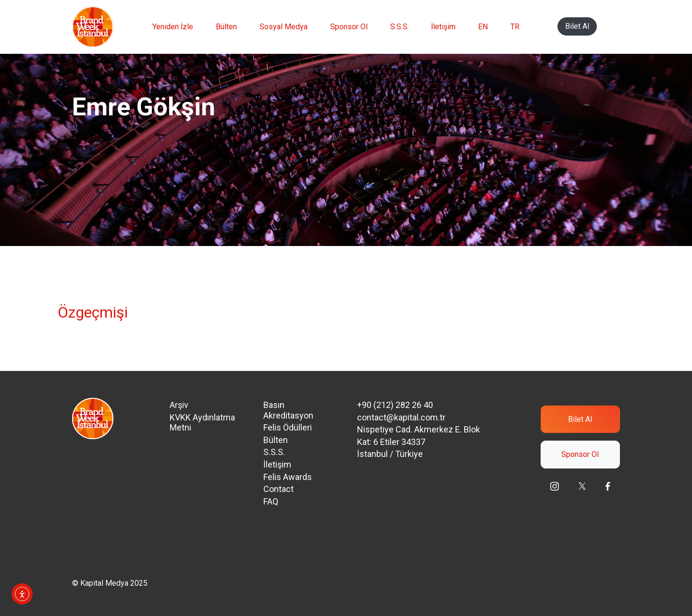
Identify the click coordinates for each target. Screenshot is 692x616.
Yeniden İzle (173, 27)
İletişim (443, 27)
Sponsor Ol (349, 27)
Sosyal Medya (284, 27)
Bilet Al (577, 26)
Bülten (226, 27)
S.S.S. (400, 27)
